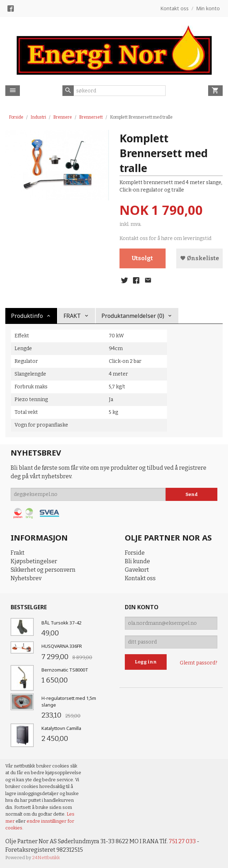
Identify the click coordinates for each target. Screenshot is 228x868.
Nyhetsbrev (26, 578)
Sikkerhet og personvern (43, 570)
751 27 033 (182, 841)
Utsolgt (142, 258)
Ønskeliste (200, 258)
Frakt (18, 553)
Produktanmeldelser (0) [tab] (133, 316)
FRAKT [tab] (72, 316)
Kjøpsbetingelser (34, 561)
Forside (16, 117)
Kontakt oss (140, 578)
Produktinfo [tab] (27, 316)
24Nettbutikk (46, 858)
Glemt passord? (199, 663)
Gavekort (137, 570)
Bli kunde (137, 561)
